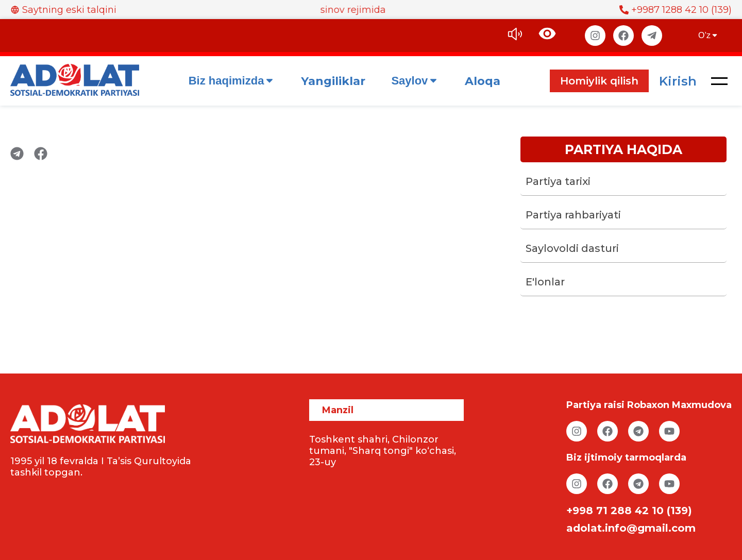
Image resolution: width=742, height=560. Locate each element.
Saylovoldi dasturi (572, 248)
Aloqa (483, 81)
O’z (709, 35)
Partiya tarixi (558, 181)
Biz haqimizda (232, 81)
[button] (719, 81)
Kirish (678, 81)
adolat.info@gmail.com (631, 528)
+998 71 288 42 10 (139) (629, 511)
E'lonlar (545, 282)
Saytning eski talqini (63, 10)
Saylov (415, 81)
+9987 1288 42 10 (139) (676, 10)
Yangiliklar (333, 81)
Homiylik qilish (599, 81)
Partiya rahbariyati (573, 215)
